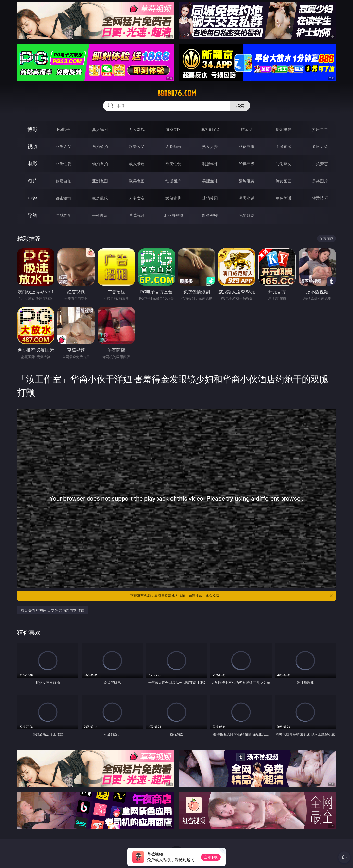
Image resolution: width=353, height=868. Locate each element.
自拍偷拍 (100, 147)
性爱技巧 (320, 198)
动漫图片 (173, 181)
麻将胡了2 (210, 129)
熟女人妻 (210, 147)
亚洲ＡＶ (63, 147)
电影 (32, 164)
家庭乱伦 (100, 198)
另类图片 (320, 181)
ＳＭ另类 (320, 147)
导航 (32, 215)
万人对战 (137, 129)
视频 (32, 146)
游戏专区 (173, 129)
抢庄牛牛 (320, 129)
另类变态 (320, 164)
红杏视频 (210, 215)
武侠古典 (173, 198)
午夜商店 (100, 215)
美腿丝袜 (210, 181)
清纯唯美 (247, 181)
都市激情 (63, 198)
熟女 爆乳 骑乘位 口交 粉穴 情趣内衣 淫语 (52, 610)
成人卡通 (137, 164)
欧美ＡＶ (137, 147)
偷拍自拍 (100, 164)
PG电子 (63, 129)
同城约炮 (63, 215)
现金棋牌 (283, 129)
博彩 (32, 129)
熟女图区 (283, 181)
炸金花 (247, 129)
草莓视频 (137, 215)
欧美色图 (137, 181)
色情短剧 (247, 215)
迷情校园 (210, 198)
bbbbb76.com (177, 93)
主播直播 (283, 147)
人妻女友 (137, 198)
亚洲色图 (100, 181)
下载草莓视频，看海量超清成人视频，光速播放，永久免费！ (232, 596)
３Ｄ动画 (173, 147)
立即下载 (211, 857)
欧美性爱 (173, 164)
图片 (32, 181)
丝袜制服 (247, 147)
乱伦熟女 (283, 164)
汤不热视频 (173, 215)
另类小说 (247, 198)
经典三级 (247, 164)
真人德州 (100, 129)
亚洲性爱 (63, 164)
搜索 (240, 106)
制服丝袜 (210, 164)
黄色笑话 (283, 198)
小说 (32, 198)
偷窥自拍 (63, 181)
